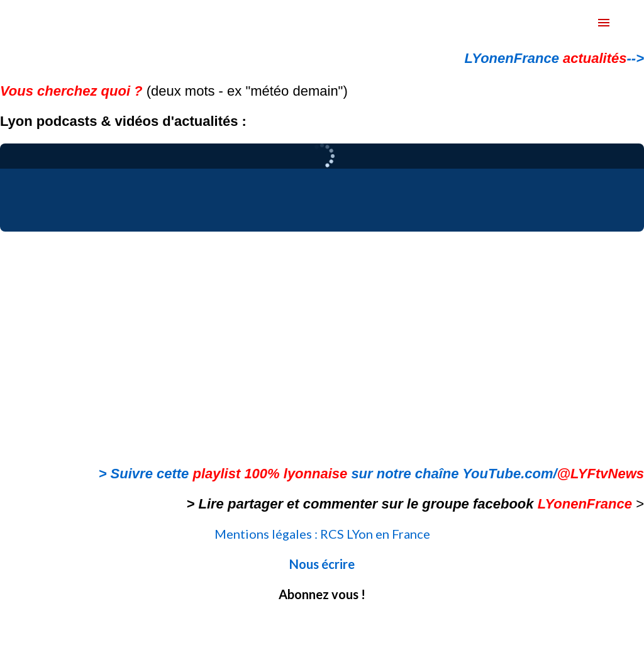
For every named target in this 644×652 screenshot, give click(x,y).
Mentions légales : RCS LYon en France (322, 534)
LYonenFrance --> (554, 58)
